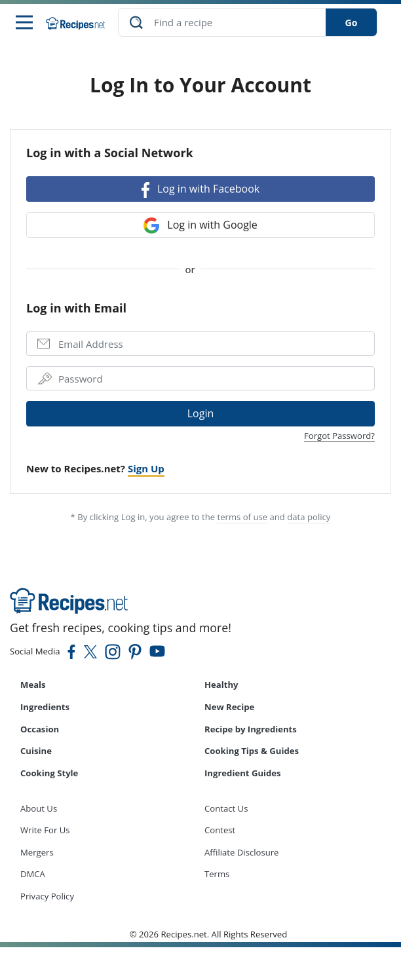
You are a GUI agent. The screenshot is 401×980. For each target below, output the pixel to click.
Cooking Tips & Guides (252, 751)
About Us (39, 808)
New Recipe (229, 707)
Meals (33, 685)
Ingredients (45, 707)
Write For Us (45, 830)
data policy (309, 517)
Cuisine (36, 751)
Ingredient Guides (243, 773)
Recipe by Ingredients (251, 729)
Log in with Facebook (200, 190)
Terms (217, 874)
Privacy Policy (47, 896)
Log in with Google (200, 226)
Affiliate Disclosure (241, 852)
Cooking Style (49, 773)
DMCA (33, 874)
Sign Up (146, 468)
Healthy (221, 685)
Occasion (40, 729)
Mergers (37, 852)
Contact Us (226, 808)
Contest (220, 830)
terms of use (242, 517)
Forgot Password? (339, 436)
